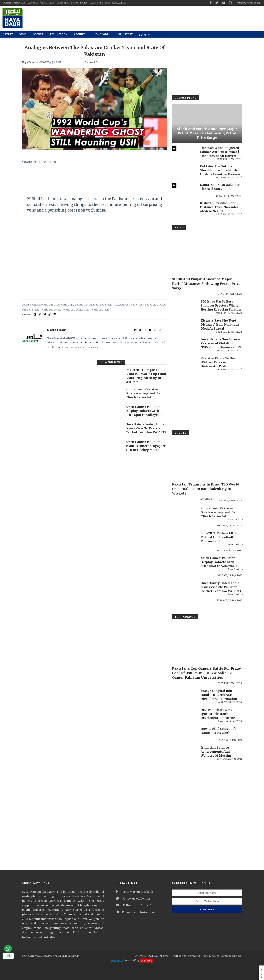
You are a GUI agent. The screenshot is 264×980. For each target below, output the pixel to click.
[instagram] (230, 3)
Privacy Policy (79, 3)
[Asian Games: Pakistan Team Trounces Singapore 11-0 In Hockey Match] (110, 447)
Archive (81, 34)
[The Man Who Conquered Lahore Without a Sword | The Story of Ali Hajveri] (184, 153)
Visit (77, 347)
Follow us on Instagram (135, 912)
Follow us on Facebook (134, 892)
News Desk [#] (206, 499)
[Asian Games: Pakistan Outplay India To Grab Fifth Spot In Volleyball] (110, 412)
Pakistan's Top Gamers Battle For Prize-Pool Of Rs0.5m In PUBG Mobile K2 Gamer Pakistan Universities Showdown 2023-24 (207, 675)
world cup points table (76, 310)
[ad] (165, 18)
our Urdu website (90, 347)
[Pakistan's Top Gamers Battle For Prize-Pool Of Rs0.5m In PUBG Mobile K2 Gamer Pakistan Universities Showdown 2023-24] (207, 643)
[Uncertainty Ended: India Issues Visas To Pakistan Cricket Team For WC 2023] (110, 429)
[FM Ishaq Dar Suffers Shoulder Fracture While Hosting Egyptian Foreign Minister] (184, 172)
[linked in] (36, 314)
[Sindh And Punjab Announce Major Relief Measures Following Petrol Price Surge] (207, 123)
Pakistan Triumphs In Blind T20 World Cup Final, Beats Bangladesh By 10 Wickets (144, 376)
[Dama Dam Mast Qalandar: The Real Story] (184, 190)
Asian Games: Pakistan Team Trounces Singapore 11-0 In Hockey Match (146, 446)
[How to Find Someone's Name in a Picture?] (185, 734)
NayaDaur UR (119, 3)
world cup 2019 (148, 305)
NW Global (102, 34)
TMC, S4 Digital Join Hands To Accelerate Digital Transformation (219, 695)
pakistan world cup (126, 305)
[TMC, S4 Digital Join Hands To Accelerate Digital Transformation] (185, 696)
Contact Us (63, 3)
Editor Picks (185, 98)
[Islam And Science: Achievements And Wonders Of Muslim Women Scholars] (185, 753)
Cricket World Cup (43, 305)
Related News (111, 362)
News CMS (131, 960)
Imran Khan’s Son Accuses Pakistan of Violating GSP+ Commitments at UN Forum (221, 345)
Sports (38, 34)
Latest (8, 34)
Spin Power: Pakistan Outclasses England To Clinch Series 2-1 (143, 393)
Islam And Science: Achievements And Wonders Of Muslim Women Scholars (216, 754)
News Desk (233, 520)
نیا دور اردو (144, 34)
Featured (90, 62)
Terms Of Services (100, 3)
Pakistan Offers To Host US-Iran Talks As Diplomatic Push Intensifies (219, 364)
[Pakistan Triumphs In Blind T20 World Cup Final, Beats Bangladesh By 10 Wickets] (110, 375)
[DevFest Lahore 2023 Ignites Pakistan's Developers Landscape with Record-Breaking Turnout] (185, 715)
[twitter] (217, 3)
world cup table (100, 310)
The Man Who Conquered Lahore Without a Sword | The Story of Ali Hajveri (220, 152)
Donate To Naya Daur (15, 3)
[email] (55, 162)
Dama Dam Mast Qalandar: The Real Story (220, 187)
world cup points (51, 310)
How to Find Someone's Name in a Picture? (219, 731)
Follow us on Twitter (133, 899)
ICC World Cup (64, 305)
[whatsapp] (50, 162)
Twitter (52, 347)
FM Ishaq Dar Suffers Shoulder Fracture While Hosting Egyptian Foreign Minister (220, 172)
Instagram (68, 347)
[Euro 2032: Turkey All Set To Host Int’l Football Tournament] (185, 538)
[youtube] (224, 3)
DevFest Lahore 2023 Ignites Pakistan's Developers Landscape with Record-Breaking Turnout (218, 718)
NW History (125, 34)
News (23, 34)
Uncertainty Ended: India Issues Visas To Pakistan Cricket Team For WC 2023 (146, 428)
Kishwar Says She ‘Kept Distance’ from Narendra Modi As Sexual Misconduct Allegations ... (220, 209)
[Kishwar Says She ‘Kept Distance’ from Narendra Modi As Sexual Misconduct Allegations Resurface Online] (184, 209)
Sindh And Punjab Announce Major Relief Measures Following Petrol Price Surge (207, 133)
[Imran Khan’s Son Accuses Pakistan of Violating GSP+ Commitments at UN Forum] (185, 345)
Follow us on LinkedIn (134, 906)
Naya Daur (28, 62)
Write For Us (47, 3)
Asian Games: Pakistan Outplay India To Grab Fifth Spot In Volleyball (144, 411)
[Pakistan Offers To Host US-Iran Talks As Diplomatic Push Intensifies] (185, 363)
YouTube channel (123, 343)
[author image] (32, 338)
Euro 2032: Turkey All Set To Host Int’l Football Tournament (220, 537)
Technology (58, 34)
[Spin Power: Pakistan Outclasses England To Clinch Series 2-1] (110, 394)
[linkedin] (36, 162)
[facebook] (211, 3)
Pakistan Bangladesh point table (94, 305)
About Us (33, 3)
